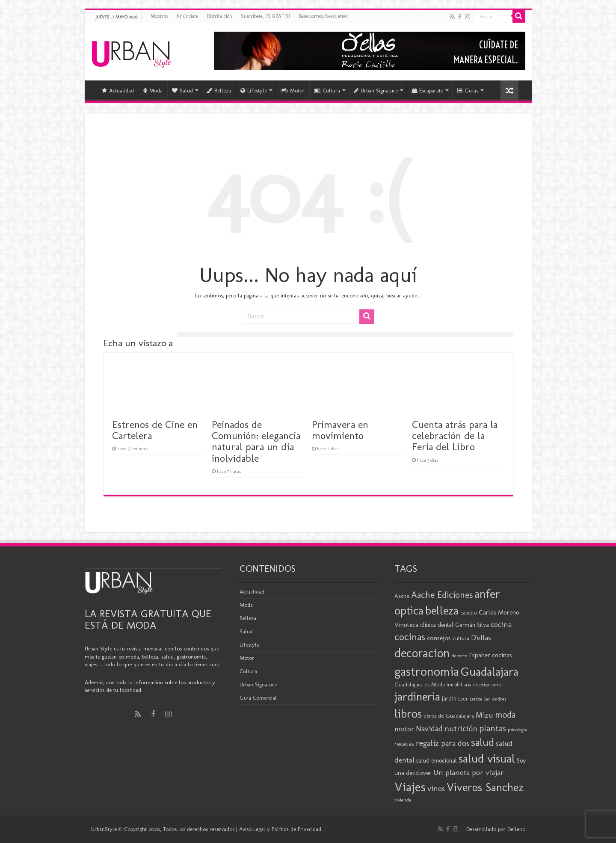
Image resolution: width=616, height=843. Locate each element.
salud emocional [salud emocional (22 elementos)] (437, 760)
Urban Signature (376, 91)
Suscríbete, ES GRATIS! (265, 16)
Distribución (219, 16)
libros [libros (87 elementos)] (408, 714)
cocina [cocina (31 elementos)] (501, 624)
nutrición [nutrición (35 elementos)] (461, 729)
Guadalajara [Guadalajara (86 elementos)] (490, 672)
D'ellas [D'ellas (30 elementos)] (481, 638)
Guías (468, 91)
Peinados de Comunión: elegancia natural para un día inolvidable (256, 441)
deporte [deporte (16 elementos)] (459, 656)
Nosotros (159, 16)
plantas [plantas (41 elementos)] (493, 728)
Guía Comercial (258, 698)
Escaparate (427, 91)
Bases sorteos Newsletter (323, 16)
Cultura (327, 91)
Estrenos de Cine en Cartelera (155, 430)
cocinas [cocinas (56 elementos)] (410, 637)
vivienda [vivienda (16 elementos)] (403, 800)
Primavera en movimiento (340, 430)
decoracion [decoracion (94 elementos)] (422, 653)
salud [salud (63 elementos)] (483, 742)
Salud (182, 91)
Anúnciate (187, 16)
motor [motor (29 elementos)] (404, 729)
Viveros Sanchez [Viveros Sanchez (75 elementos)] (485, 787)
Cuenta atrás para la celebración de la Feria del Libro (455, 436)
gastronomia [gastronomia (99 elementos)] (427, 671)
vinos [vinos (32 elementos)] (436, 789)
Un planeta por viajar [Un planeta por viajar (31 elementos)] (469, 772)
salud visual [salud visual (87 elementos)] (487, 758)
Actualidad (118, 91)
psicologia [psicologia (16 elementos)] (517, 730)
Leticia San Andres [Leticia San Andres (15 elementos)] (488, 699)
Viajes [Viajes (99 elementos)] (410, 787)
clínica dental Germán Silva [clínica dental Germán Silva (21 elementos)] (455, 625)
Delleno (516, 829)
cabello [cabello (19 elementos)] (469, 613)
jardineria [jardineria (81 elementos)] (417, 696)
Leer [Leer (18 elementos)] (463, 699)
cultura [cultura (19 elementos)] (461, 638)
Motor (293, 91)
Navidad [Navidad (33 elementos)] (429, 729)
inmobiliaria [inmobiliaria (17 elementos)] (459, 685)
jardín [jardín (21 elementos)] (449, 699)
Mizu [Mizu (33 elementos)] (484, 715)
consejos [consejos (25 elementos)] (439, 638)
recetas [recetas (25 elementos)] (404, 744)
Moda (153, 91)
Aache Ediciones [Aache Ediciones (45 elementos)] (442, 595)
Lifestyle (254, 91)
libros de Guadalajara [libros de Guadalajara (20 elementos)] (449, 715)
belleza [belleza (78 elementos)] (442, 611)
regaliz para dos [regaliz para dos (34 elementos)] (443, 743)
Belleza (219, 91)
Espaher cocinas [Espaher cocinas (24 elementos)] (490, 655)
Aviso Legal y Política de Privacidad (280, 829)
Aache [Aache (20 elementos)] (402, 596)
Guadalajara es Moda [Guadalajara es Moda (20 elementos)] (420, 684)
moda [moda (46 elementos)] (505, 715)
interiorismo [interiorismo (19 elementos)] (487, 684)
